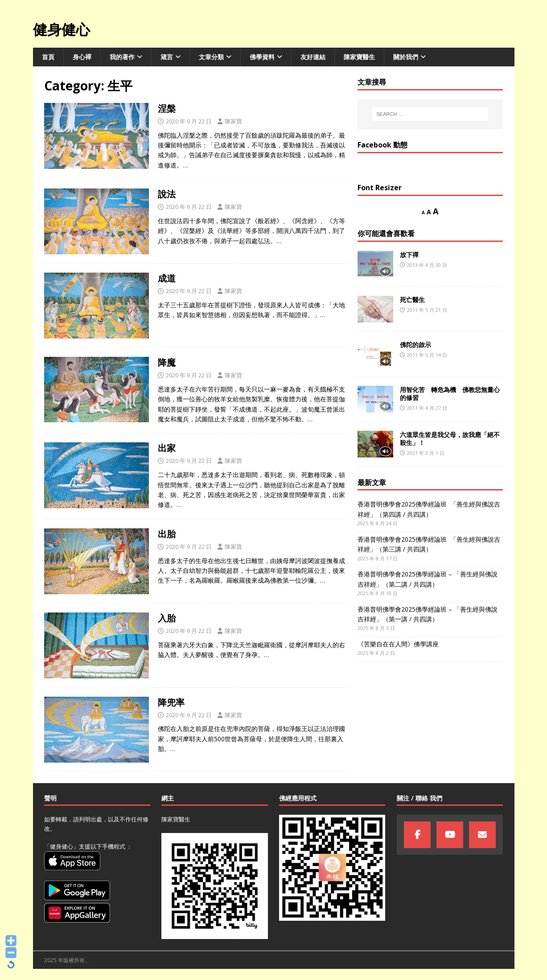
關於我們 (406, 57)
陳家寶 (233, 121)
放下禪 (409, 255)
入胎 (167, 618)
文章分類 (211, 57)
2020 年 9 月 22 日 (189, 121)
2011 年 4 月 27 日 (427, 408)
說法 (167, 194)
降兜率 (171, 702)
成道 (167, 278)
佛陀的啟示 (415, 345)
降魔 (167, 362)
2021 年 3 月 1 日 (426, 453)
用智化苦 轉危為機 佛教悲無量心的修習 (450, 394)
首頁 (48, 57)
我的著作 (122, 57)
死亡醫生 (412, 300)
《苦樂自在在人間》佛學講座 (398, 644)
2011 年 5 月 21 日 (427, 310)
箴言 (167, 57)
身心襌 (82, 57)
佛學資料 (262, 57)
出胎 (168, 534)
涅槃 (167, 108)
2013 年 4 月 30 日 (427, 265)
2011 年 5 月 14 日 (427, 355)
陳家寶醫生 (359, 57)
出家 (167, 448)
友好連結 (313, 57)
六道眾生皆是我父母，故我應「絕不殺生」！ (450, 439)
